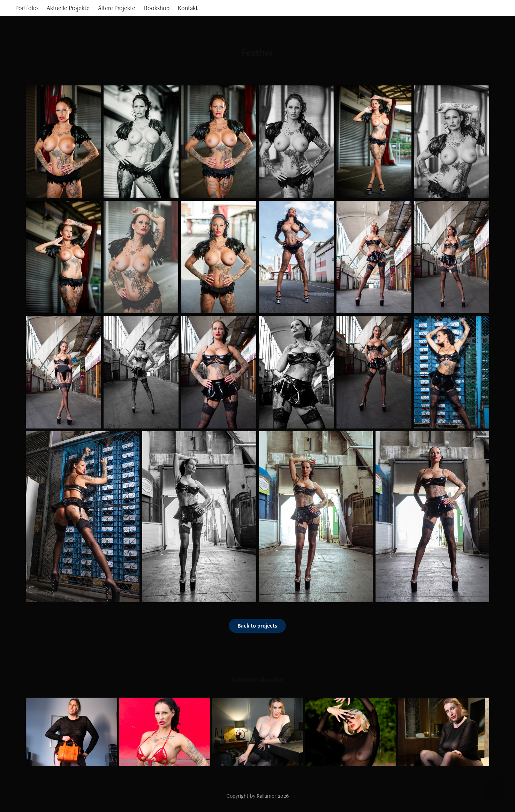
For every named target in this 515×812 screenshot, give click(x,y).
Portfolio (27, 8)
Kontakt (188, 8)
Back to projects (257, 626)
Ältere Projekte (117, 8)
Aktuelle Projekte (68, 8)
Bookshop (157, 8)
